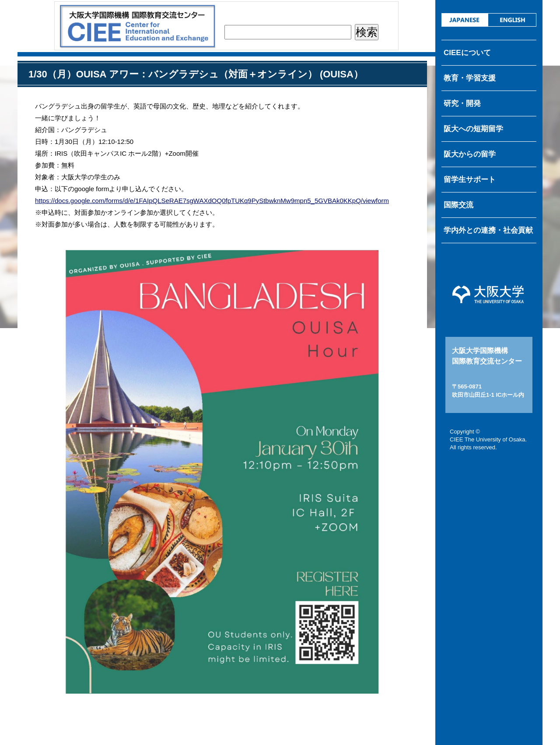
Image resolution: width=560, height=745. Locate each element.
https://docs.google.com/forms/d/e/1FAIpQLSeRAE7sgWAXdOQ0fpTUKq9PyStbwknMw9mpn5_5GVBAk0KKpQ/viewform (212, 201)
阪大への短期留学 (473, 129)
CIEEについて (467, 53)
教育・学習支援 (470, 78)
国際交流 (458, 205)
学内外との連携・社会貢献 (488, 230)
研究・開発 (462, 103)
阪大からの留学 (470, 154)
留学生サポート (470, 180)
